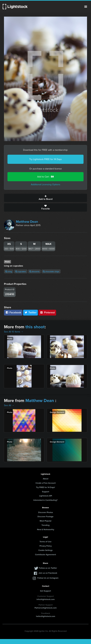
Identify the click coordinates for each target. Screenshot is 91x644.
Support (46, 492)
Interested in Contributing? (45, 500)
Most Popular (46, 521)
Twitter (31, 312)
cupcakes (21, 271)
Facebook (13, 312)
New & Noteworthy (46, 529)
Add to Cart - (45, 177)
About (46, 479)
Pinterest (47, 312)
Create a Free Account (46, 483)
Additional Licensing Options (46, 184)
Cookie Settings (45, 550)
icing (9, 271)
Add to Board (45, 198)
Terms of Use (45, 542)
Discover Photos (46, 512)
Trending (45, 525)
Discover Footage (45, 516)
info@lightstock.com (46, 599)
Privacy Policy (46, 546)
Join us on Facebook (48, 573)
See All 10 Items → (14, 332)
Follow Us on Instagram (48, 578)
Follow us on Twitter (48, 568)
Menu (86, 7)
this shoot (35, 327)
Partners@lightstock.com (46, 608)
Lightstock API (46, 496)
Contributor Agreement (45, 554)
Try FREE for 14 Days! (45, 487)
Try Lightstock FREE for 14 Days (45, 159)
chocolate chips (51, 271)
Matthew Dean (27, 222)
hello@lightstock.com (46, 616)
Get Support (45, 591)
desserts (34, 271)
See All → (9, 405)
